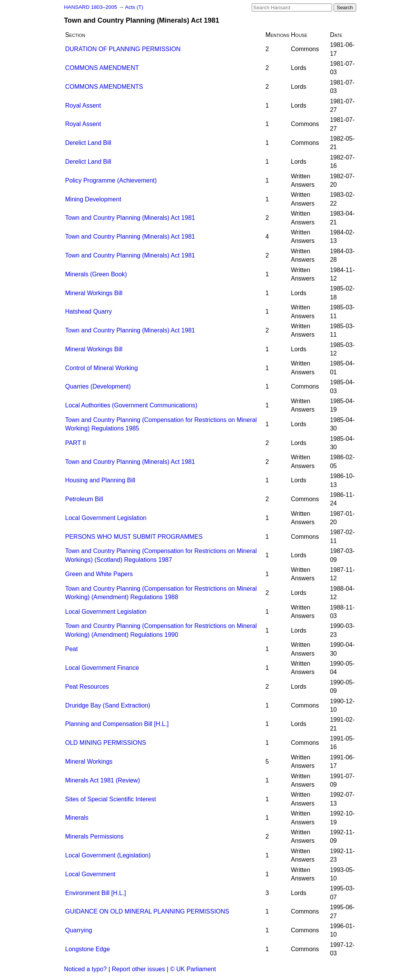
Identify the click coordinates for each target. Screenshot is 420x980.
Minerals (77, 818)
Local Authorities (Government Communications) (131, 405)
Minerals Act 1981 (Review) (103, 780)
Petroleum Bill (84, 499)
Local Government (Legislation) (108, 855)
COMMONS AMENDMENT (102, 68)
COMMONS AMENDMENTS (104, 87)
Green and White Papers (99, 574)
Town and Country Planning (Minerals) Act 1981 (130, 218)
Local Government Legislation (106, 518)
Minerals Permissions (95, 836)
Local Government (90, 874)
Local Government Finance (102, 668)
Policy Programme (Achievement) (111, 180)
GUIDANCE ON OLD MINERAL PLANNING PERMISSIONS (147, 911)
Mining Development (93, 199)
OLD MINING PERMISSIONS (106, 743)
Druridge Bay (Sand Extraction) (108, 705)
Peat (72, 649)
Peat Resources (87, 687)
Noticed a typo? (85, 969)
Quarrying (79, 930)
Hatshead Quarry (89, 311)
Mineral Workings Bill (94, 293)
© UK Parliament (193, 969)
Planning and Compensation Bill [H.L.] (117, 724)
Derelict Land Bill (88, 143)
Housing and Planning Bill (100, 480)
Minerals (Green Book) (96, 274)
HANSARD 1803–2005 (91, 7)
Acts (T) (134, 7)
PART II (76, 443)
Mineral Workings (89, 762)
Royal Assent (83, 105)
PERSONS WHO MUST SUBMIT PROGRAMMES (134, 537)
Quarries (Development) (98, 386)
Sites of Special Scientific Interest (111, 799)
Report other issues (139, 969)
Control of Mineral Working (102, 368)
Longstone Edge (88, 949)
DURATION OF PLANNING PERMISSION (123, 49)
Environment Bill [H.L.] (96, 893)
